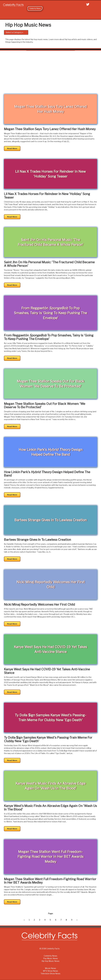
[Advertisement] (50, 74)
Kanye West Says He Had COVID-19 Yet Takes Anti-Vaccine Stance (47, 671)
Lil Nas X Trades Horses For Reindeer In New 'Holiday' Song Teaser (47, 196)
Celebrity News (50, 956)
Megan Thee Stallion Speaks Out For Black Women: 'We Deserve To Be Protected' (45, 406)
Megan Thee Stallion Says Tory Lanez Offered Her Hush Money (50, 129)
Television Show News (50, 973)
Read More (12, 148)
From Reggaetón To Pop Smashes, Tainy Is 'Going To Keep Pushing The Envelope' (49, 337)
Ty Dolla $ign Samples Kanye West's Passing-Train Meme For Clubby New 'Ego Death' (48, 739)
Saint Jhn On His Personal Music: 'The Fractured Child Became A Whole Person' (49, 264)
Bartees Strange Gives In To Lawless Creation (37, 540)
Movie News (50, 968)
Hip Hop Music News (50, 961)
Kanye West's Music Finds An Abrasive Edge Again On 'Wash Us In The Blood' (50, 808)
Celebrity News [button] (35, 8)
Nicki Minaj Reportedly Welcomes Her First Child (39, 605)
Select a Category (14, 32)
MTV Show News (50, 971)
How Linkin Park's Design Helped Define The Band (47, 474)
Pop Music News (51, 958)
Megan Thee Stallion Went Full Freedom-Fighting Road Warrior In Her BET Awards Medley (50, 881)
